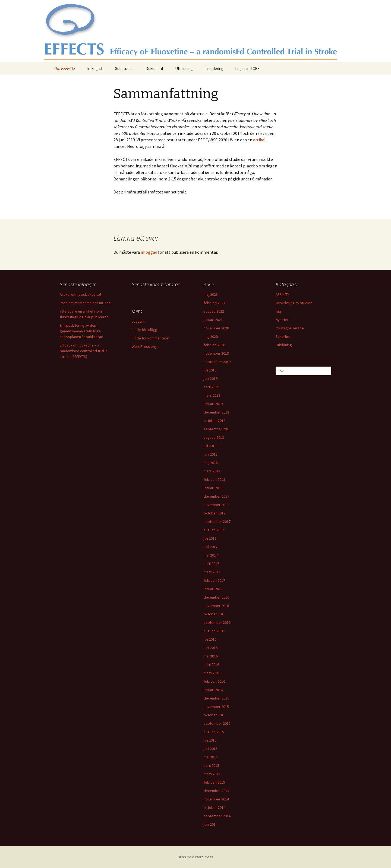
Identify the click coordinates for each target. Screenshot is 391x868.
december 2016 (216, 597)
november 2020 (216, 328)
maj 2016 (211, 656)
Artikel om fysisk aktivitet (81, 294)
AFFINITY (282, 294)
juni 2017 (211, 547)
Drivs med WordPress (195, 857)
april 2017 (211, 564)
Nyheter (282, 320)
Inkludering (214, 69)
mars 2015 (212, 774)
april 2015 (211, 765)
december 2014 (216, 791)
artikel (259, 140)
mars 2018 (212, 471)
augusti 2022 (214, 311)
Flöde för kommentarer (151, 338)
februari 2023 (214, 303)
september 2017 (217, 522)
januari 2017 (213, 589)
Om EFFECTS (65, 69)
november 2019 (216, 353)
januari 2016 (213, 690)
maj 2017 (211, 555)
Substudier (124, 69)
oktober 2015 (215, 715)
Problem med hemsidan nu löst (85, 303)
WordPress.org (144, 346)
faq (278, 311)
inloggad (149, 252)
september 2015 (217, 723)
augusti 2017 (214, 530)
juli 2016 (210, 639)
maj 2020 (211, 336)
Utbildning (184, 69)
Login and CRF (247, 69)
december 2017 (216, 496)
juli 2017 (210, 538)
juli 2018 (210, 446)
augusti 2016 (214, 631)
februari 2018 (214, 479)
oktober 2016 (215, 614)
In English (95, 69)
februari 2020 (214, 345)
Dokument (154, 69)
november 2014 (216, 799)
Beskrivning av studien (294, 303)
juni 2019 (211, 379)
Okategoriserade (290, 328)
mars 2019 (212, 395)
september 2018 (217, 429)
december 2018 (216, 412)
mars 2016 (212, 673)
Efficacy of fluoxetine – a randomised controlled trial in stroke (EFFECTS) (84, 351)
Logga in (138, 321)
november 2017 (216, 505)
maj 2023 (211, 294)
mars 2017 (212, 572)
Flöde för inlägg (144, 330)
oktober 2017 (215, 513)
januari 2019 (213, 404)
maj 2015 (211, 757)
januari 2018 (213, 488)
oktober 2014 (215, 807)
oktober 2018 (215, 421)
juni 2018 (211, 454)
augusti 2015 (214, 732)
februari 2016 (214, 681)
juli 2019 (210, 370)
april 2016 (211, 664)
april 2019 (211, 387)
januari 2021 (213, 320)
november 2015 (216, 707)
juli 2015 (210, 740)
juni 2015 (211, 749)
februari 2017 (214, 580)
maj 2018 (211, 463)
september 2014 (217, 816)
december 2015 (216, 698)
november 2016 (216, 606)
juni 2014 (211, 824)
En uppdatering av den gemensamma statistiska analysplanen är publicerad (81, 331)
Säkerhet (283, 336)
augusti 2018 (214, 437)
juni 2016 (211, 648)
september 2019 (217, 362)
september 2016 (217, 622)
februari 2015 (214, 782)
